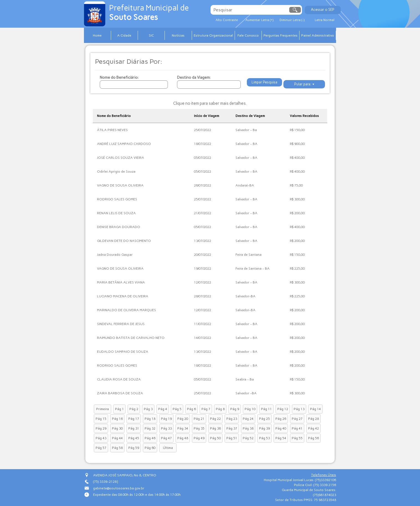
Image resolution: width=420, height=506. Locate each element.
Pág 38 (248, 428)
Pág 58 (117, 448)
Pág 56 (313, 438)
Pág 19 (166, 419)
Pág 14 (315, 409)
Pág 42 (313, 428)
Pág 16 (117, 419)
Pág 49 (199, 438)
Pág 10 (250, 409)
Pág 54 (281, 438)
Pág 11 (266, 409)
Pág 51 (232, 438)
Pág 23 (232, 419)
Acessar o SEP (345, 10)
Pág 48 (183, 438)
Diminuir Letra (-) (308, 20)
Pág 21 (199, 419)
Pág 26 (281, 419)
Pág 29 (101, 428)
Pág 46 (150, 438)
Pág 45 (134, 438)
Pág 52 (248, 438)
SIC (151, 35)
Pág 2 (134, 409)
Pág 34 (183, 428)
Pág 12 (283, 409)
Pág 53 (264, 438)
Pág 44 (117, 438)
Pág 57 (101, 448)
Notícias (178, 35)
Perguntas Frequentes (281, 35)
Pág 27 (297, 419)
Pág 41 (297, 428)
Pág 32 (150, 428)
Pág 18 (150, 419)
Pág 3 (148, 409)
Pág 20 (183, 419)
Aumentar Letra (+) (269, 20)
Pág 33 (166, 428)
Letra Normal (346, 20)
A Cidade (124, 35)
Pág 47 (166, 438)
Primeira (103, 409)
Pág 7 (206, 409)
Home (97, 35)
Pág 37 (232, 428)
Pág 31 (134, 428)
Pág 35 (199, 428)
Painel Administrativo (318, 35)
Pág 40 (281, 428)
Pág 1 (119, 409)
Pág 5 (177, 409)
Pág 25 (264, 419)
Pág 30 (117, 428)
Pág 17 (134, 419)
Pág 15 (101, 419)
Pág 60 (150, 448)
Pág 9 (235, 409)
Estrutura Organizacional (213, 35)
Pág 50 (215, 438)
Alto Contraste (230, 20)
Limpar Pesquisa (263, 84)
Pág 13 (299, 409)
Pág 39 (264, 428)
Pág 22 (215, 419)
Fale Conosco (248, 35)
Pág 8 (220, 409)
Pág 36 (215, 428)
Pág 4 (163, 409)
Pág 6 (191, 409)
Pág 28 (313, 419)
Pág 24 (248, 419)
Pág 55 (297, 438)
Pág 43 (101, 438)
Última (168, 448)
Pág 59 (134, 448)
